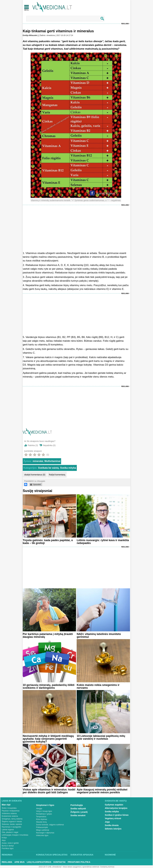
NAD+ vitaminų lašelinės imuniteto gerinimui (99, 635)
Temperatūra (41, 817)
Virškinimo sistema (9, 813)
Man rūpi (6, 805)
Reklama (125, 24)
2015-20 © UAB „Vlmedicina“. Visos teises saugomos (60, 867)
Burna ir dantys (8, 846)
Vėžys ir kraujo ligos (44, 811)
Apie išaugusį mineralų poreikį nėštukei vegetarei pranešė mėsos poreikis (102, 791)
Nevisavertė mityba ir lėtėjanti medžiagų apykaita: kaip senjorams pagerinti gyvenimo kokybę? (48, 739)
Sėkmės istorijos (113, 829)
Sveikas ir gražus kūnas (117, 815)
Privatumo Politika (79, 862)
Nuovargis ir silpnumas (45, 833)
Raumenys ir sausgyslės (12, 827)
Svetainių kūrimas (107, 867)
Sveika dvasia (112, 825)
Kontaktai (59, 862)
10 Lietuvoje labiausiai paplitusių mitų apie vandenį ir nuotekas (101, 737)
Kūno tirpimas (42, 819)
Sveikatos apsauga (82, 855)
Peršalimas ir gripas (44, 814)
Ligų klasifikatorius (39, 862)
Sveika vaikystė (78, 809)
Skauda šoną (41, 822)
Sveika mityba (68, 468)
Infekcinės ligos (42, 835)
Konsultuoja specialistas (52, 855)
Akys (4, 840)
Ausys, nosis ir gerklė (10, 843)
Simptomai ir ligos (45, 805)
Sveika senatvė (78, 815)
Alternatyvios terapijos (116, 808)
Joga (107, 822)
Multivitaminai (53, 461)
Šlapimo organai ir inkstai (12, 822)
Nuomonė (110, 855)
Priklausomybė (42, 827)
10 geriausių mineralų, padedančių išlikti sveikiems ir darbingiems (49, 686)
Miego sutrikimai (43, 830)
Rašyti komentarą (57, 475)
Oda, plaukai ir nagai (10, 832)
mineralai (38, 461)
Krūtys (4, 838)
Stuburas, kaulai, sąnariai (12, 824)
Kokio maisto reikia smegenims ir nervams (98, 686)
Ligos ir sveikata (12, 801)
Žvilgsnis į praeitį (79, 812)
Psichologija (77, 805)
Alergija (39, 809)
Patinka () (33, 445)
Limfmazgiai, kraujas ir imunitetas (15, 835)
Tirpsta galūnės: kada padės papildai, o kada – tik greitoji (48, 542)
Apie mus (20, 862)
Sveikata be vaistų (48, 468)
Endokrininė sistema (10, 816)
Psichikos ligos (8, 848)
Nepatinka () (49, 445)
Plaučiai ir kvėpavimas (11, 811)
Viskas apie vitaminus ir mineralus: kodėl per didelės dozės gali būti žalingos (49, 791)
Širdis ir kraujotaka (9, 808)
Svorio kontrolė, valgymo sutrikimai (50, 825)
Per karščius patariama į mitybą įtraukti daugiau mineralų (48, 635)
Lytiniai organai (8, 830)
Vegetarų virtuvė (113, 818)
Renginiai (7, 855)
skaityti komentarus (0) (35, 475)
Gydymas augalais (114, 805)
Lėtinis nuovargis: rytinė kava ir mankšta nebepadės (103, 542)
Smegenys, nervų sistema (12, 819)
